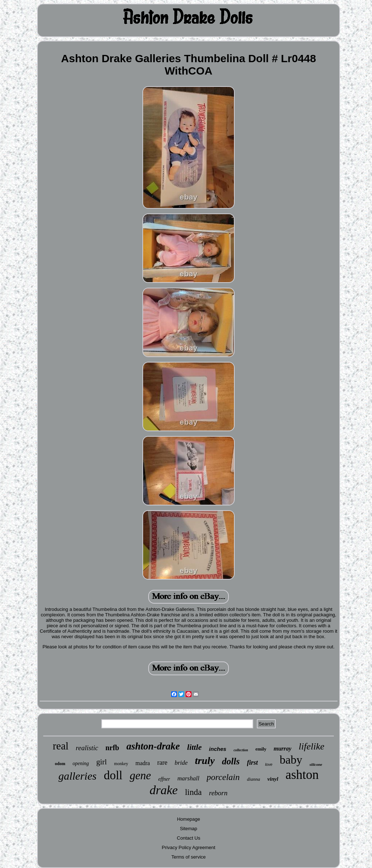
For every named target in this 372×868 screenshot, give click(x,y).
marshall (188, 778)
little (194, 747)
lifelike (312, 746)
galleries (78, 776)
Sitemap (189, 829)
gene (140, 775)
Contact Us (189, 838)
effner (164, 779)
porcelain (223, 777)
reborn (218, 793)
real (60, 746)
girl (102, 762)
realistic (87, 748)
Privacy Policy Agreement (188, 847)
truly (205, 761)
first (252, 763)
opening (81, 763)
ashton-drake (153, 746)
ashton (302, 775)
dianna (254, 779)
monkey (121, 764)
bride (181, 763)
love (269, 764)
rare (162, 763)
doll (113, 775)
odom (60, 764)
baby (291, 760)
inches (218, 749)
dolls (231, 761)
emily (261, 749)
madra (143, 763)
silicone (316, 764)
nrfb (112, 748)
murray (282, 749)
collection (241, 750)
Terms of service (189, 857)
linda (193, 792)
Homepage (189, 819)
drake (164, 790)
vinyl (273, 779)
